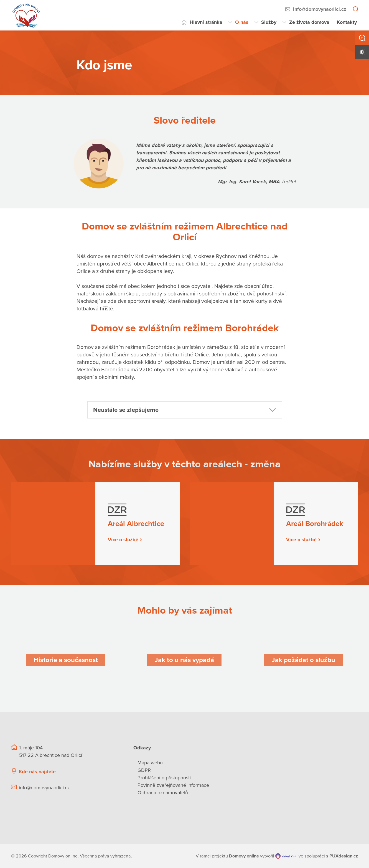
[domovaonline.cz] (244, 856)
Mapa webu (150, 763)
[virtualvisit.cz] (286, 856)
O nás (242, 22)
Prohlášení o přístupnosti (164, 778)
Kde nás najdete (37, 771)
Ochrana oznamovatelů (163, 793)
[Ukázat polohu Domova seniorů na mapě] (100, 771)
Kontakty (347, 22)
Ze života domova (309, 22)
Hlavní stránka (206, 22)
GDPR (144, 770)
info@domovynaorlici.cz (320, 9)
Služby (269, 22)
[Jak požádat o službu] (303, 660)
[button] (185, 410)
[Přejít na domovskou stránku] (26, 15)
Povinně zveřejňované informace (173, 785)
